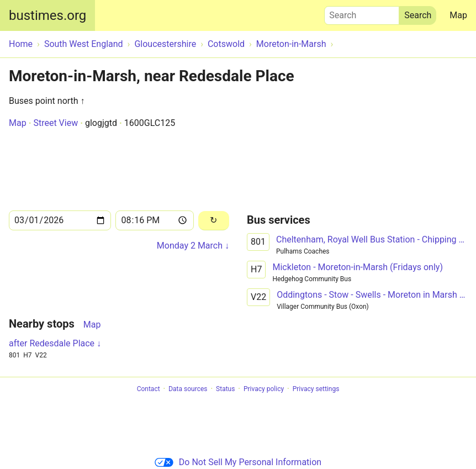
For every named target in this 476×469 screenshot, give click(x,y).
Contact (149, 389)
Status (225, 389)
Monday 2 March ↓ (193, 246)
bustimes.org (47, 15)
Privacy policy (264, 389)
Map (458, 15)
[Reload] (214, 221)
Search (362, 13)
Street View (55, 123)
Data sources (188, 389)
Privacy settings (316, 389)
